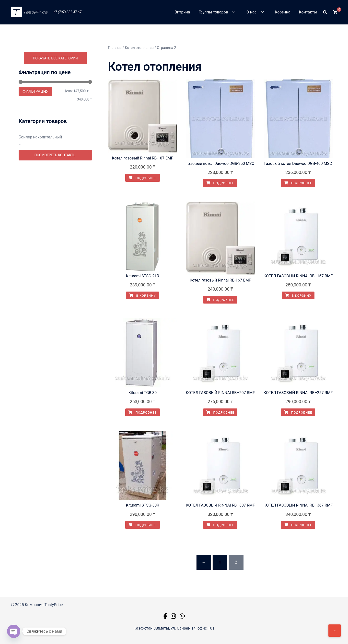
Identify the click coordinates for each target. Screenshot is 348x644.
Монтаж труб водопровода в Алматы (53, 263)
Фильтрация (35, 91)
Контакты (308, 12)
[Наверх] (335, 631)
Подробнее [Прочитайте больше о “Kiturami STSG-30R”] (142, 525)
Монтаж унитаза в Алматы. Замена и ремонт (53, 275)
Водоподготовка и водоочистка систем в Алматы (55, 149)
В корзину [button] (142, 296)
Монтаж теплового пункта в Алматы (52, 254)
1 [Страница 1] (220, 562)
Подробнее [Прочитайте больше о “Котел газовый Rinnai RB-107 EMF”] (142, 178)
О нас (251, 12)
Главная (115, 48)
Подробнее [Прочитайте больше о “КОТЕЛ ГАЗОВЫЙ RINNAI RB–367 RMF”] (298, 525)
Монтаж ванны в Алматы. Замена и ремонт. (52, 241)
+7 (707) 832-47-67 (67, 12)
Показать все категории (55, 58)
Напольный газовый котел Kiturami (51, 213)
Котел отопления (34, 180)
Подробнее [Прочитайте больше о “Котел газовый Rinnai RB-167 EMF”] (220, 300)
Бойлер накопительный (40, 137)
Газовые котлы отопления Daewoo (50, 204)
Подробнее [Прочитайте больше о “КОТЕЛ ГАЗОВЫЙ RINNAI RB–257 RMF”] (298, 412)
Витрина (182, 12)
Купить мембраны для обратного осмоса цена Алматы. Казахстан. (49, 226)
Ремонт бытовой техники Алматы (50, 314)
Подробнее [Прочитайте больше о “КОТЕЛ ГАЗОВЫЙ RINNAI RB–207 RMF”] (220, 412)
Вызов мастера (33, 162)
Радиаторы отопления (39, 305)
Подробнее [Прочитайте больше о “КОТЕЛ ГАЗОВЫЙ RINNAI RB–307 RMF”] (220, 525)
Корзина (283, 12)
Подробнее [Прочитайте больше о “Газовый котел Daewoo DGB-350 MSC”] (220, 183)
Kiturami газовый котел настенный (50, 186)
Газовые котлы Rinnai (38, 195)
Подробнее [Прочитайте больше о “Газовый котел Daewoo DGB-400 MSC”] (298, 183)
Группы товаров (213, 12)
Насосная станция (35, 287)
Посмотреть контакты (55, 329)
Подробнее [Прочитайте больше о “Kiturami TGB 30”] (142, 412)
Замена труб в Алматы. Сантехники (51, 171)
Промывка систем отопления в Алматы (55, 296)
